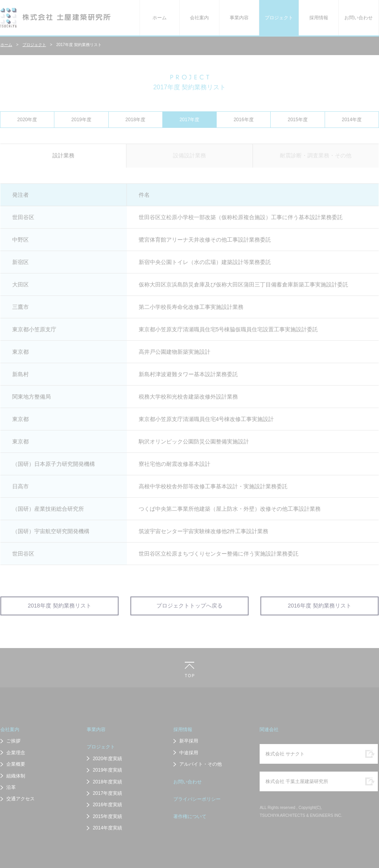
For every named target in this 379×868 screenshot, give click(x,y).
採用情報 (319, 18)
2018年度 (135, 120)
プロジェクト (279, 18)
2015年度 (298, 120)
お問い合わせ (359, 18)
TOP (189, 676)
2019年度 (81, 120)
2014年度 (352, 120)
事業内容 (239, 18)
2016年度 (244, 120)
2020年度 (27, 120)
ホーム (160, 18)
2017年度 (190, 120)
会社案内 (199, 18)
